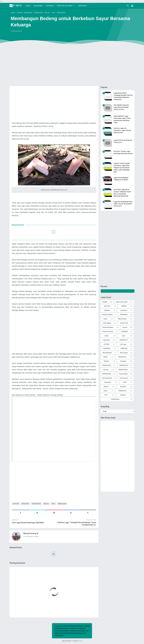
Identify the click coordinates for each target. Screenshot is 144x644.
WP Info (16, 6)
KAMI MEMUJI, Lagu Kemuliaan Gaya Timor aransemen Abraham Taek (122, 119)
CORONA (107, 310)
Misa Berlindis (107, 353)
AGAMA (105, 302)
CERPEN (124, 306)
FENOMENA (124, 315)
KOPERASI (125, 331)
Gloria (105, 319)
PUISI (125, 382)
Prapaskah (107, 382)
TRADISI (123, 395)
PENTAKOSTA (124, 365)
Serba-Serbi (82, 6)
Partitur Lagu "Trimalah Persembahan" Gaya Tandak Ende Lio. (77, 524)
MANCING (124, 348)
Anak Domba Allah (122, 302)
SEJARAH (123, 387)
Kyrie (124, 336)
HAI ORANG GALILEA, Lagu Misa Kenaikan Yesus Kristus (121, 107)
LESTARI (16, 504)
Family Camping (107, 315)
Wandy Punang (30, 533)
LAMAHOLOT (124, 340)
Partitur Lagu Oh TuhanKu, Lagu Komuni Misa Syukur (122, 130)
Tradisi (28, 6)
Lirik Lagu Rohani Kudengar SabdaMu (28, 523)
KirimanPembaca (108, 327)
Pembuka (123, 361)
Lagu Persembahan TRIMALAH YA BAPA (121, 179)
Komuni (125, 327)
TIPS (54, 504)
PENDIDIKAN (37, 504)
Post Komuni (124, 378)
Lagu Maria (106, 340)
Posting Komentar (16, 31)
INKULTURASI (122, 319)
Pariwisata (50, 6)
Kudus (107, 336)
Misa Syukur (124, 353)
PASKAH (106, 361)
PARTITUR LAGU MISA (65, 6)
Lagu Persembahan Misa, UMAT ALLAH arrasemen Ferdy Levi (123, 204)
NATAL (106, 357)
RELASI (46, 504)
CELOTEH (107, 306)
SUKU (105, 391)
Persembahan (123, 374)
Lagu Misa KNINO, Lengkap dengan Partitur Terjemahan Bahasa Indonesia (123, 96)
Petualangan (38, 6)
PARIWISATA (122, 357)
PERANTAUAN (123, 370)
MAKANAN (26, 504)
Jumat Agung (107, 323)
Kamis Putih (124, 323)
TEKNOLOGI (122, 391)
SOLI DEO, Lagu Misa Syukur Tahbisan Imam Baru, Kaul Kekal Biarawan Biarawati (122, 193)
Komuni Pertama (108, 331)
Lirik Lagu (123, 344)
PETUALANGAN (107, 378)
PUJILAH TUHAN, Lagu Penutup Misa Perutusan (123, 152)
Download (124, 310)
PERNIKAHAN (106, 374)
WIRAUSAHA (62, 504)
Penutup (106, 370)
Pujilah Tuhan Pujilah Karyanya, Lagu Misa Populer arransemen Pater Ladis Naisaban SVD (122, 168)
